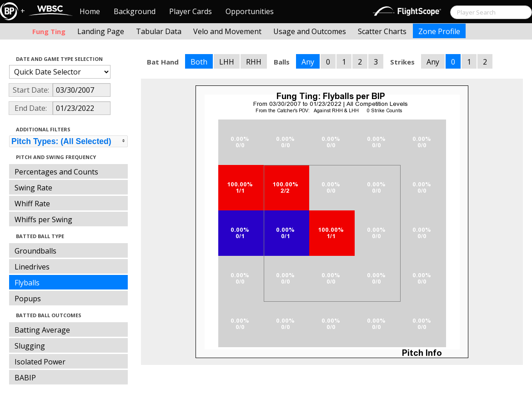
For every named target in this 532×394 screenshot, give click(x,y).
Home (90, 11)
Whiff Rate (32, 204)
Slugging (30, 346)
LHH (227, 62)
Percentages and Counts (56, 172)
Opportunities (250, 11)
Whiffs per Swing (43, 219)
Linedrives (32, 267)
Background (135, 11)
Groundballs (35, 251)
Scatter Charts (382, 31)
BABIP (25, 378)
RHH (254, 62)
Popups (28, 299)
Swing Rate (33, 188)
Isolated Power (40, 362)
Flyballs (27, 283)
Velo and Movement (227, 31)
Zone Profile (439, 31)
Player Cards (191, 11)
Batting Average (42, 330)
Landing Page (101, 31)
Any (308, 62)
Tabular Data (159, 31)
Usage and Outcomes (310, 31)
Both (199, 62)
